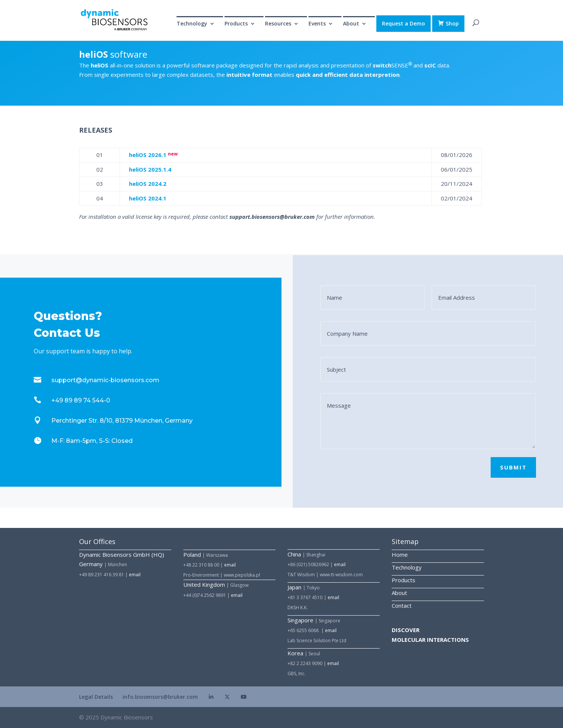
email (135, 575)
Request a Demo (404, 23)
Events (317, 24)
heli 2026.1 (148, 155)
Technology (192, 24)
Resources (278, 24)
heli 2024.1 (148, 198)
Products (236, 24)
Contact (402, 605)
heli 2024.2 (148, 184)
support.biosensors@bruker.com (272, 217)
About (351, 24)
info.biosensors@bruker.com (160, 697)
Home (400, 555)
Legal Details (96, 697)
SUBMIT (513, 467)
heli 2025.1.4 (150, 169)
